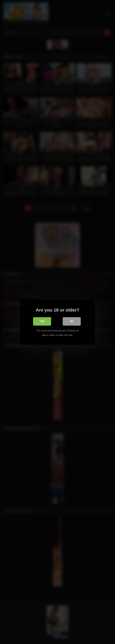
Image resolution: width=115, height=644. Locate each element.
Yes (42, 321)
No (72, 321)
